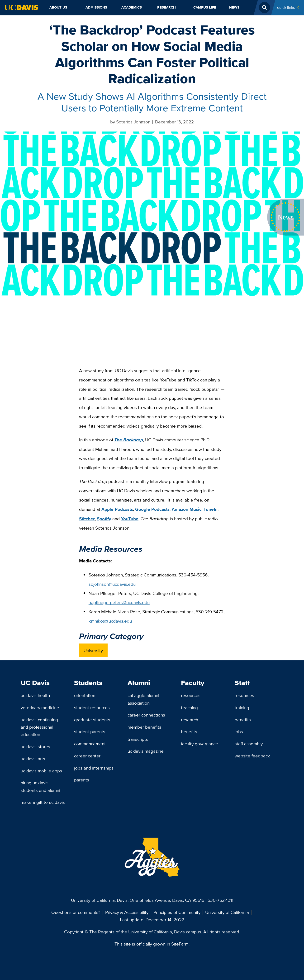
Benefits (189, 731)
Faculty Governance (199, 744)
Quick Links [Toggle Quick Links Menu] (286, 7)
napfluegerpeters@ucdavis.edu (119, 602)
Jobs (239, 731)
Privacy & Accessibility (127, 912)
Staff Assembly (249, 744)
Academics (132, 7)
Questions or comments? (76, 912)
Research (166, 7)
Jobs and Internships (94, 768)
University (93, 650)
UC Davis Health (35, 695)
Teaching (189, 707)
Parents (82, 780)
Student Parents (90, 731)
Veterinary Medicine (40, 707)
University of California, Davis (99, 900)
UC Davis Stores (35, 746)
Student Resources (92, 707)
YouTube (130, 519)
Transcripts (138, 739)
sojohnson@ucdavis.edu (112, 584)
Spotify (104, 519)
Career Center (87, 756)
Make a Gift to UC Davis (43, 802)
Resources (191, 695)
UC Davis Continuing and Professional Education (39, 727)
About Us (58, 7)
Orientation (85, 695)
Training (242, 707)
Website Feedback (252, 756)
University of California (227, 912)
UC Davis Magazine (146, 751)
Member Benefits (144, 727)
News (234, 7)
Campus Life (205, 7)
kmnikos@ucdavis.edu (110, 621)
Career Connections (146, 715)
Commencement (90, 744)
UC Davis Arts (33, 759)
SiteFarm (180, 944)
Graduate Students (92, 720)
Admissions (96, 7)
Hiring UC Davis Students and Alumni (40, 786)
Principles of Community (177, 912)
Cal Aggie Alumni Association (143, 699)
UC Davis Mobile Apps (41, 771)
